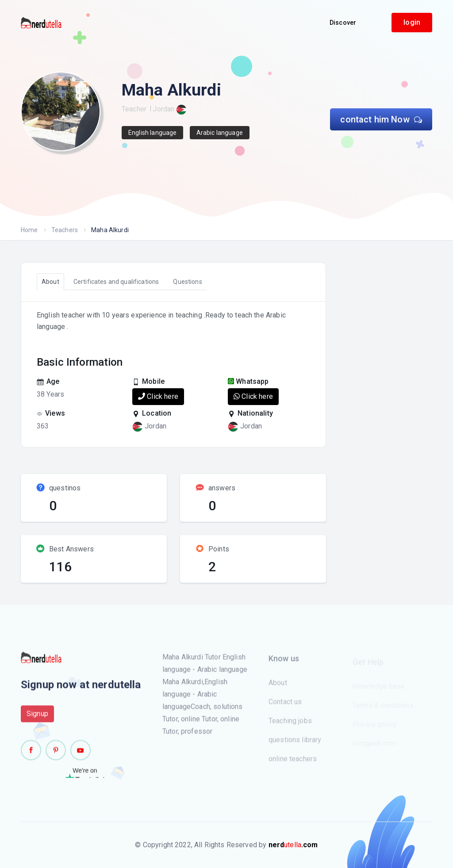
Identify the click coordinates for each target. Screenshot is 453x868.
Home (29, 230)
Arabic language (220, 133)
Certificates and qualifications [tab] (116, 282)
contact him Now (381, 119)
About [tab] (50, 282)
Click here (158, 396)
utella (293, 845)
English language (152, 133)
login (412, 22)
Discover (343, 23)
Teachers (65, 230)
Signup (37, 718)
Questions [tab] (187, 282)
